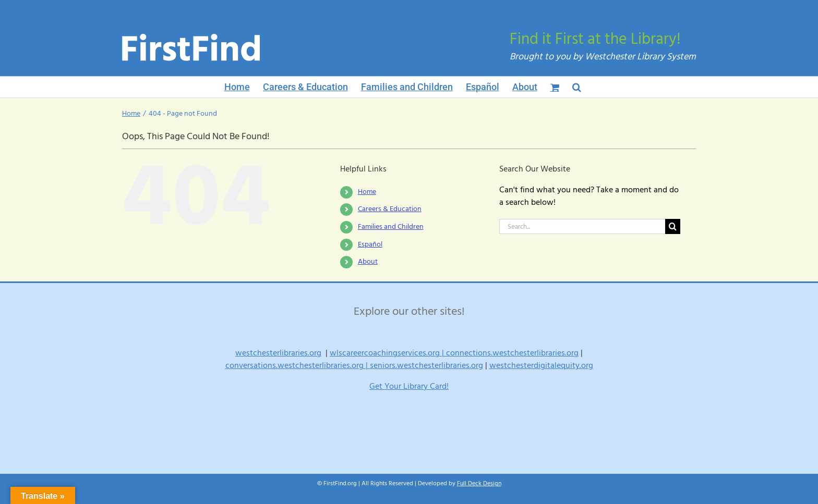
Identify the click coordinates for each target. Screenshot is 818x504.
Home (367, 192)
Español (370, 244)
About (368, 262)
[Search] (673, 226)
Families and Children (391, 227)
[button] (577, 87)
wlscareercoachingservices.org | (388, 353)
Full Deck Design (479, 483)
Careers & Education (390, 209)
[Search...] (582, 226)
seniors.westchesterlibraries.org (426, 365)
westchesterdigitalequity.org (541, 365)
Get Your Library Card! (409, 386)
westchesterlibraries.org (278, 353)
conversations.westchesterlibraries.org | (298, 365)
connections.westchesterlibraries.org (512, 353)
